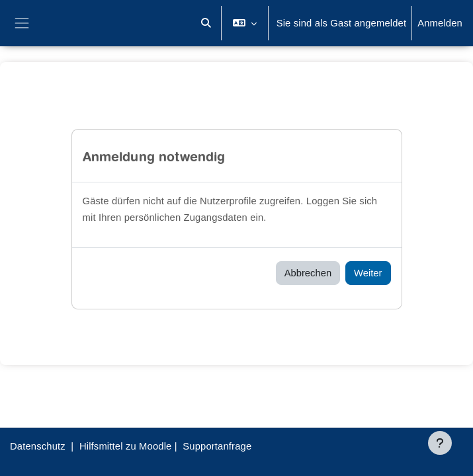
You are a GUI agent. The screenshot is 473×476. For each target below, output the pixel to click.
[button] (206, 23)
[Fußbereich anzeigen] (440, 443)
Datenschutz (38, 446)
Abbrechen (308, 273)
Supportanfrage (217, 446)
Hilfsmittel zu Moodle (126, 446)
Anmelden (440, 23)
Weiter (368, 273)
